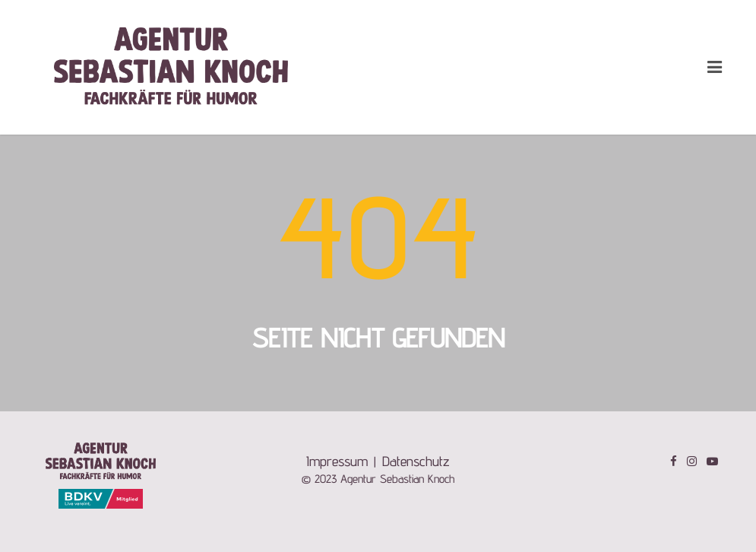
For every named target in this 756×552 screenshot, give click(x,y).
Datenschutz (416, 461)
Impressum (337, 461)
